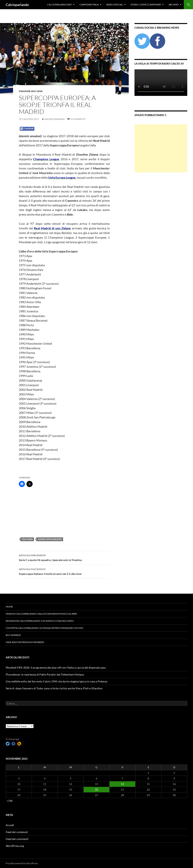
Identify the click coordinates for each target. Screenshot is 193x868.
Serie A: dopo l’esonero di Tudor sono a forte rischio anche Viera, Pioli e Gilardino (54, 688)
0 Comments (78, 119)
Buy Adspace (13, 635)
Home (9, 607)
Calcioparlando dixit (59, 5)
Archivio (174, 5)
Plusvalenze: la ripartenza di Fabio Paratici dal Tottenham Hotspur (45, 674)
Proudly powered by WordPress (22, 863)
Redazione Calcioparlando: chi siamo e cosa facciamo (40, 621)
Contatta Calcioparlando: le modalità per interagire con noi (45, 628)
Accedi (10, 825)
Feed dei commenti (17, 839)
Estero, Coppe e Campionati (146, 5)
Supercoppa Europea (50, 539)
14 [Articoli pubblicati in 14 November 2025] (122, 784)
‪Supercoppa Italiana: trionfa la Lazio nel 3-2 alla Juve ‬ (64, 571)
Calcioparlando (17, 5)
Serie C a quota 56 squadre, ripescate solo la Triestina (64, 557)
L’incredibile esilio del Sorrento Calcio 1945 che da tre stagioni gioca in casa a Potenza (56, 681)
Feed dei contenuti (17, 832)
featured (27, 539)
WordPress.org (15, 846)
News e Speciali (115, 5)
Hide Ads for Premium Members (25, 642)
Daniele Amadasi (54, 119)
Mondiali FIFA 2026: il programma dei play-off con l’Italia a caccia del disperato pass (56, 668)
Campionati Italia (89, 5)
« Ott (10, 801)
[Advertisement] (38, 512)
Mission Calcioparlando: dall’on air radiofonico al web (41, 614)
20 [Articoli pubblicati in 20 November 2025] (96, 790)
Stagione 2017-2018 (31, 91)
